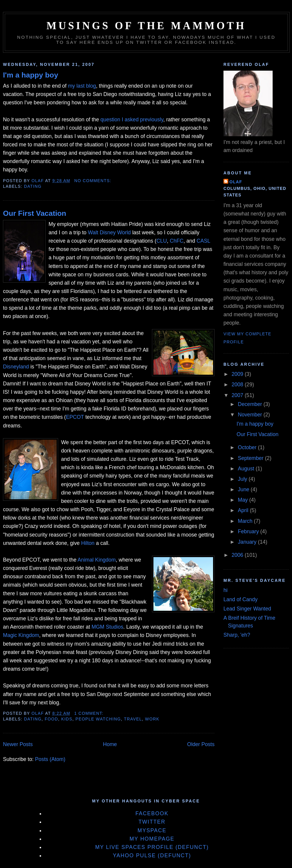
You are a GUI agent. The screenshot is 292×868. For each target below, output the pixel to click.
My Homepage (152, 839)
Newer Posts (18, 744)
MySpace (152, 830)
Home (110, 744)
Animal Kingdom (97, 560)
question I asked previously (132, 120)
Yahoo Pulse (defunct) (152, 855)
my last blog (82, 86)
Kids (67, 719)
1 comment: (90, 713)
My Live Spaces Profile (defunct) (152, 847)
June (244, 489)
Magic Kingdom (21, 635)
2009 (238, 374)
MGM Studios (107, 627)
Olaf (236, 182)
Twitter (152, 822)
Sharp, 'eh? (237, 635)
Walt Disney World (109, 232)
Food (51, 719)
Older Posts (201, 744)
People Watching (98, 719)
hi (226, 590)
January (248, 542)
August (247, 469)
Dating (33, 186)
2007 (238, 395)
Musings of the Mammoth (146, 26)
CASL (203, 241)
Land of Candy (240, 599)
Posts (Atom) (50, 759)
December (251, 404)
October (248, 447)
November (251, 415)
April (244, 510)
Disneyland (16, 367)
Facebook (152, 813)
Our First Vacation (35, 213)
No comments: (94, 181)
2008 (238, 385)
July (243, 479)
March (246, 521)
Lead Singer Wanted (247, 609)
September (251, 458)
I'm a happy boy (31, 75)
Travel (133, 719)
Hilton (88, 543)
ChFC (177, 241)
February (249, 531)
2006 (238, 555)
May (243, 500)
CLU (162, 241)
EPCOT (75, 417)
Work (152, 719)
